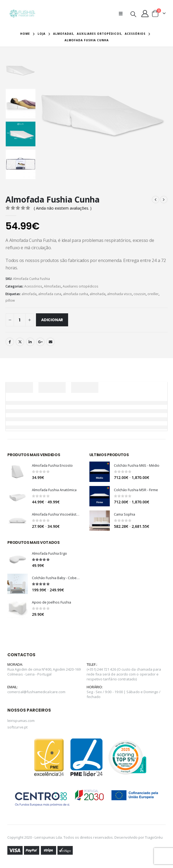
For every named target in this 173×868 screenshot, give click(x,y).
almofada (29, 294)
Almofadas (52, 286)
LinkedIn (30, 342)
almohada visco (119, 294)
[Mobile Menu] (122, 14)
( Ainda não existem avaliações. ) (63, 208)
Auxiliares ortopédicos (81, 286)
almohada (98, 294)
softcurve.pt (17, 729)
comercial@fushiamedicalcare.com (36, 693)
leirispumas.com (21, 722)
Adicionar (52, 320)
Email (50, 342)
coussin (140, 294)
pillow (10, 300)
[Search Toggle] (133, 14)
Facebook (10, 342)
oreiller (153, 294)
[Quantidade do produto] (20, 320)
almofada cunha (75, 294)
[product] (18, 472)
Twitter (20, 342)
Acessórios (33, 286)
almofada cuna (50, 294)
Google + (40, 342)
